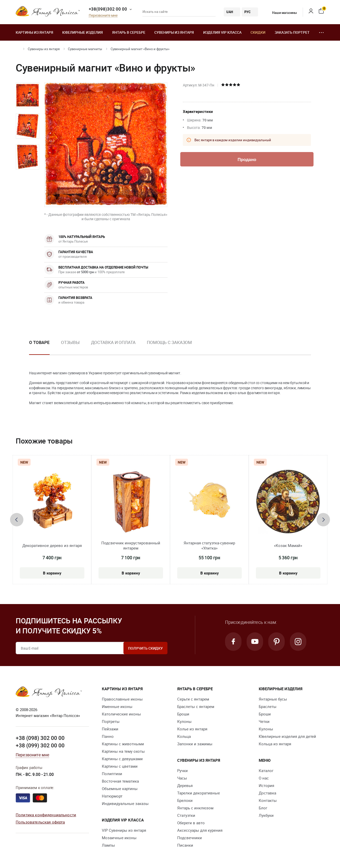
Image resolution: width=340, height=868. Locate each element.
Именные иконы (117, 706)
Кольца (184, 736)
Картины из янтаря (34, 32)
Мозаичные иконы (119, 838)
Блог (263, 808)
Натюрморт (112, 796)
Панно (108, 736)
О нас (264, 778)
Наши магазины (281, 13)
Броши (183, 714)
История (266, 785)
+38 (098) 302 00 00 (40, 738)
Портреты (111, 721)
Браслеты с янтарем (196, 706)
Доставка (267, 793)
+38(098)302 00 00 (108, 9)
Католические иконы (121, 714)
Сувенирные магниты (85, 49)
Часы (182, 778)
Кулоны (184, 721)
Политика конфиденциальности (46, 815)
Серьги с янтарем (193, 699)
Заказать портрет (292, 32)
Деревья (185, 785)
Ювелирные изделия (83, 32)
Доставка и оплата (113, 342)
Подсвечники (190, 838)
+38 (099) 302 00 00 (40, 745)
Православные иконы (122, 699)
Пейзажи (110, 729)
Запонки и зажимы (195, 744)
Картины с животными (123, 744)
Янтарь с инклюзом (195, 808)
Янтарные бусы (273, 699)
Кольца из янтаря (275, 744)
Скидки (258, 32)
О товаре (39, 342)
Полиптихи (112, 774)
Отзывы (70, 342)
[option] (28, 95)
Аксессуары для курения (200, 830)
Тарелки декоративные (199, 793)
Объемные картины (120, 789)
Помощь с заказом (169, 342)
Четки (264, 721)
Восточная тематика (120, 781)
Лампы (108, 845)
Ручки (182, 770)
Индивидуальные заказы (125, 803)
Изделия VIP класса (222, 32)
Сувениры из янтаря (174, 32)
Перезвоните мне (103, 16)
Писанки (185, 845)
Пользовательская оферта (40, 822)
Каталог (266, 770)
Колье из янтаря (192, 729)
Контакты (268, 800)
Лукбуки (266, 815)
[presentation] (17, 520)
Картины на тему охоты (123, 751)
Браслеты (268, 706)
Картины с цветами (120, 766)
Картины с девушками (122, 759)
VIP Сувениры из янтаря (124, 830)
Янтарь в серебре (129, 32)
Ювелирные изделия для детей (287, 736)
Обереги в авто (191, 823)
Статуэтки (186, 815)
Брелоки (185, 800)
